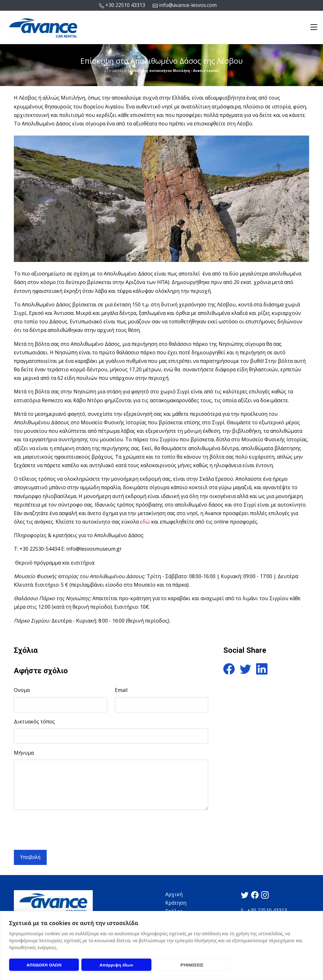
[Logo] (43, 27)
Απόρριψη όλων (117, 965)
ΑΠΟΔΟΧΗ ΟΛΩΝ (44, 965)
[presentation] (62, 827)
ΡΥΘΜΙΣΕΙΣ (192, 965)
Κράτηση (176, 903)
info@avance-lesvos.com (185, 5)
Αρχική (174, 894)
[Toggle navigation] (314, 27)
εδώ (145, 522)
